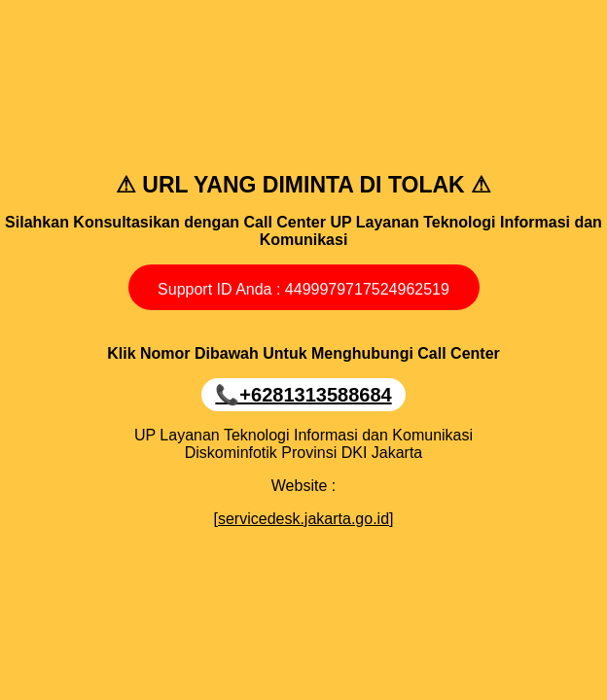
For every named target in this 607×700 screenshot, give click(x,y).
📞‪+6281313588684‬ (303, 395)
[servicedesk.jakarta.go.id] (304, 519)
